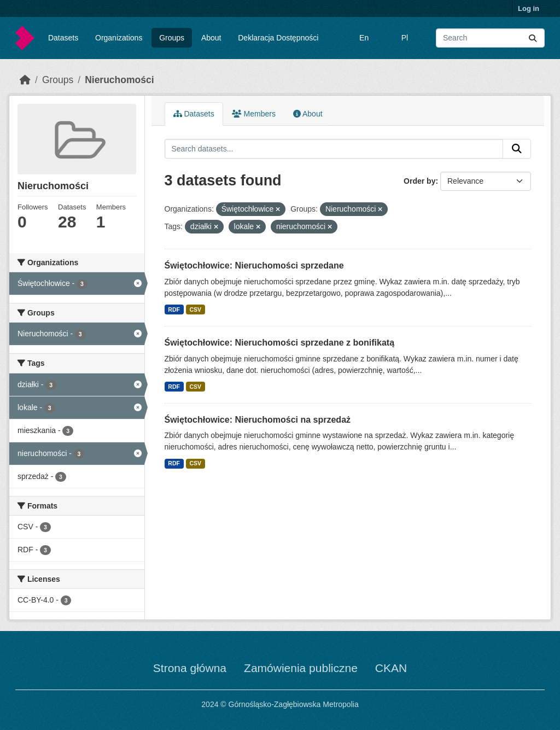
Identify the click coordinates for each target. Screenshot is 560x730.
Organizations (119, 38)
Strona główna (190, 668)
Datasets (63, 38)
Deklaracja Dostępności (278, 38)
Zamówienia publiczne (301, 668)
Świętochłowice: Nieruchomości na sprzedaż (258, 420)
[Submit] (533, 38)
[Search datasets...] (490, 38)
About (211, 38)
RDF (174, 309)
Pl (405, 38)
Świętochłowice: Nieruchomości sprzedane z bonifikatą (280, 343)
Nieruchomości (119, 80)
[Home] (25, 80)
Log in (529, 8)
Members (254, 114)
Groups (172, 38)
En (364, 38)
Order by (419, 181)
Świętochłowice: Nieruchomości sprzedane (254, 265)
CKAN (391, 668)
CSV (195, 309)
